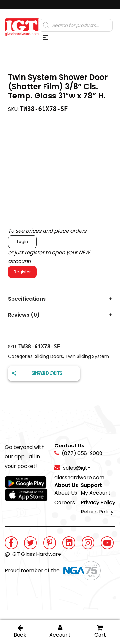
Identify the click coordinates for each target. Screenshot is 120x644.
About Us (66, 493)
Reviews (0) (24, 315)
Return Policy (97, 512)
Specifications (27, 299)
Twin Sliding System (87, 356)
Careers (65, 502)
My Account (96, 493)
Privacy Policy (98, 502)
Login (22, 242)
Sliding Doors (49, 356)
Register (22, 272)
